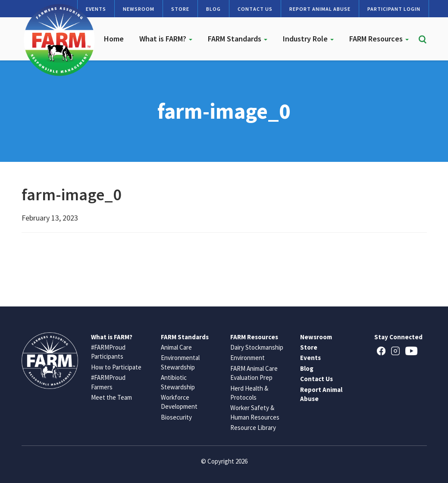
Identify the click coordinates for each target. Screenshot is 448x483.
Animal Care (176, 347)
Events (310, 358)
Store (180, 9)
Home (114, 39)
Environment (247, 358)
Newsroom (139, 9)
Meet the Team (111, 397)
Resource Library (253, 428)
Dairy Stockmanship (257, 347)
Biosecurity (176, 417)
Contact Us (255, 9)
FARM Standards (238, 39)
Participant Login (394, 9)
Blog (213, 9)
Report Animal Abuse (320, 9)
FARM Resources (379, 39)
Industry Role (308, 39)
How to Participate (116, 367)
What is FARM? (166, 39)
